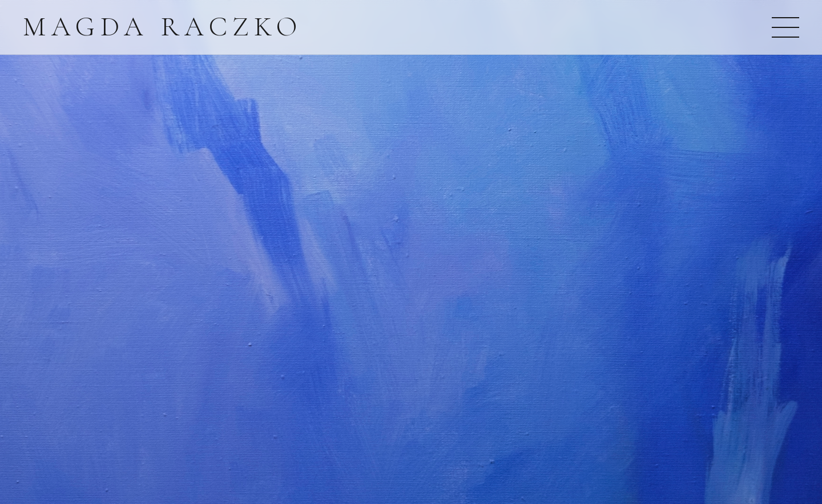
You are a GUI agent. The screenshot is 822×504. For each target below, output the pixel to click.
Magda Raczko (162, 27)
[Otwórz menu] (785, 27)
